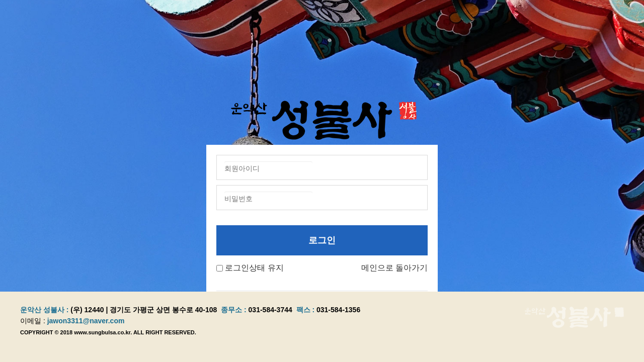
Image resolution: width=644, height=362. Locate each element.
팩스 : (306, 310)
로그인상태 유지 (254, 268)
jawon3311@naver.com (86, 321)
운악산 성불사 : (44, 310)
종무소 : (234, 310)
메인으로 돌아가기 (394, 268)
